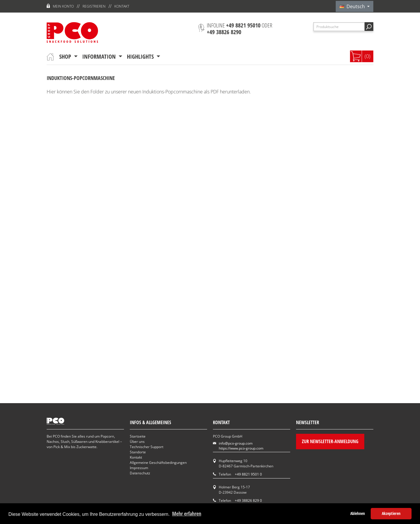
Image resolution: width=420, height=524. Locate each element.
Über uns (137, 442)
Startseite (138, 436)
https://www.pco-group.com (241, 448)
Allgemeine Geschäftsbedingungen (158, 463)
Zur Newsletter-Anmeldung (330, 441)
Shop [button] (66, 56)
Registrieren (94, 6)
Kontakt (122, 6)
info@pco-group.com (236, 443)
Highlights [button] (141, 56)
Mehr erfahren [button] (187, 513)
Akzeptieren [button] (391, 513)
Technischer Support (147, 447)
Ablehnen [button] (358, 513)
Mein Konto (63, 6)
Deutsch (353, 6)
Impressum (139, 468)
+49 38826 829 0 (248, 501)
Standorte (138, 452)
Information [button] (100, 56)
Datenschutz (140, 473)
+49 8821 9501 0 (248, 474)
